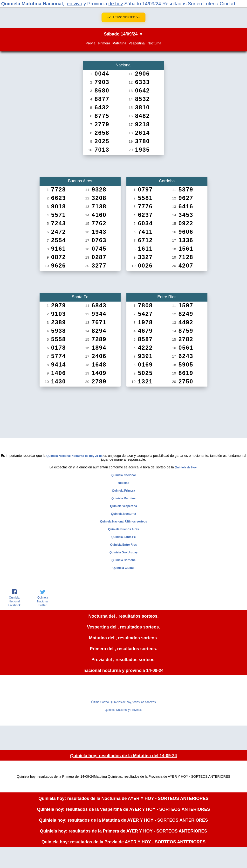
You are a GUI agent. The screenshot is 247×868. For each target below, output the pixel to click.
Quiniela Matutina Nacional (32, 4)
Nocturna (154, 43)
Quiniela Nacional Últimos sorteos (124, 522)
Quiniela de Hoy (186, 467)
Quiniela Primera (123, 491)
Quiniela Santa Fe (124, 537)
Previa (91, 43)
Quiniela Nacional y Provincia (123, 710)
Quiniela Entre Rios (124, 545)
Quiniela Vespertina (123, 506)
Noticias (124, 483)
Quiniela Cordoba (123, 560)
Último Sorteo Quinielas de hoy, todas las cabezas (123, 702)
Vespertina (137, 43)
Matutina (119, 43)
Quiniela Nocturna (123, 514)
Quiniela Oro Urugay (124, 552)
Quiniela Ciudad (123, 568)
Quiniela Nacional (124, 475)
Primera (104, 43)
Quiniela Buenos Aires (123, 529)
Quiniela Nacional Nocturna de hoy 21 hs (74, 456)
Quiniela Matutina (123, 498)
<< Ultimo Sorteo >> (124, 17)
